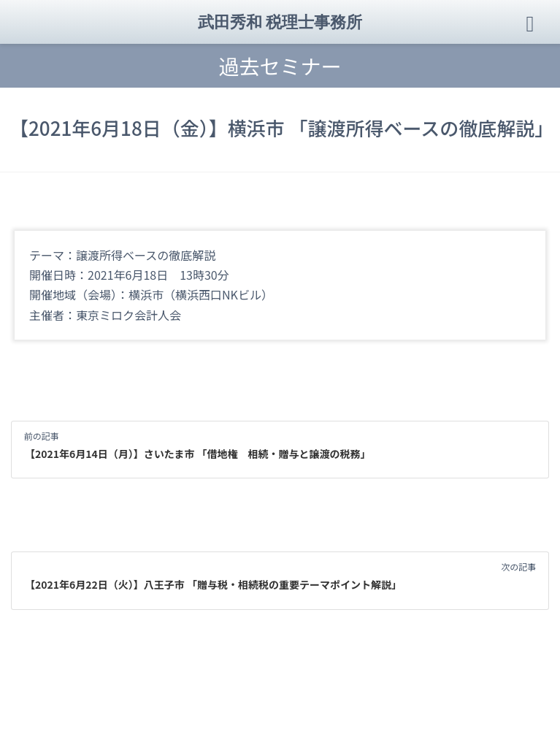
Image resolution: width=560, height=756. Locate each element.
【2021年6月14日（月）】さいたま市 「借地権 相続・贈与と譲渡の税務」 (198, 454)
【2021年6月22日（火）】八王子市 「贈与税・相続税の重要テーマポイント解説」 (213, 584)
